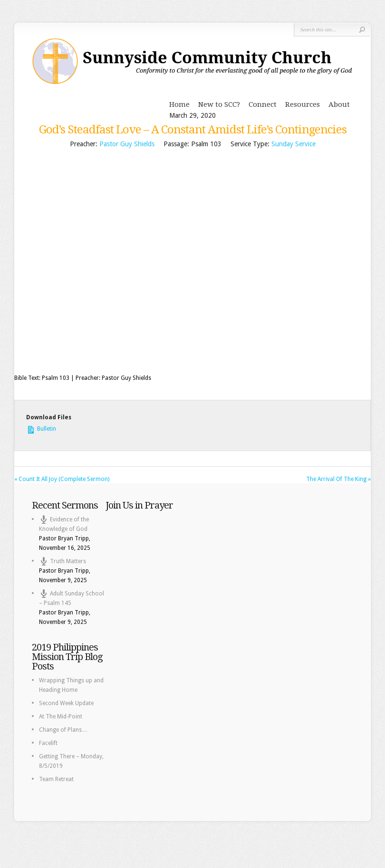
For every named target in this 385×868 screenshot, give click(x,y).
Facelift (48, 743)
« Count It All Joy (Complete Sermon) (62, 479)
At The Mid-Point (61, 717)
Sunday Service (294, 144)
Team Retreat (56, 779)
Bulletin (41, 428)
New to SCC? (219, 104)
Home (179, 104)
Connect (263, 104)
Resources (303, 104)
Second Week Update (66, 703)
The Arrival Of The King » (338, 479)
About (339, 104)
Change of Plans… (63, 730)
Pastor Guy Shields (127, 144)
